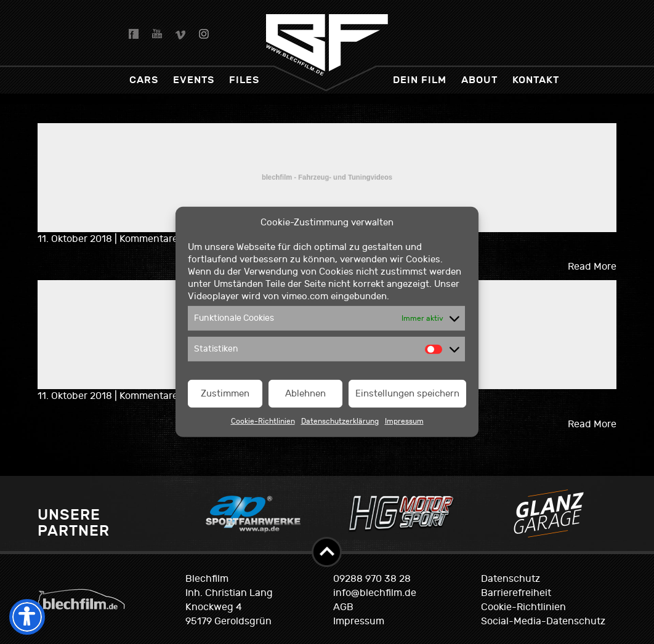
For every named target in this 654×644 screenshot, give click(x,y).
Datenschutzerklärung (340, 421)
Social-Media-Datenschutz (543, 621)
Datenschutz (511, 579)
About (479, 80)
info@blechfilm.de (375, 593)
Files (244, 80)
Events (194, 80)
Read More (592, 267)
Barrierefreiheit (516, 593)
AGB (343, 607)
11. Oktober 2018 (76, 239)
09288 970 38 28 (372, 579)
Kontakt (536, 80)
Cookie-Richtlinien (263, 421)
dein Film (420, 80)
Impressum (404, 421)
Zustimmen (225, 394)
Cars (144, 80)
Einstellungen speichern (407, 394)
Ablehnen (305, 394)
